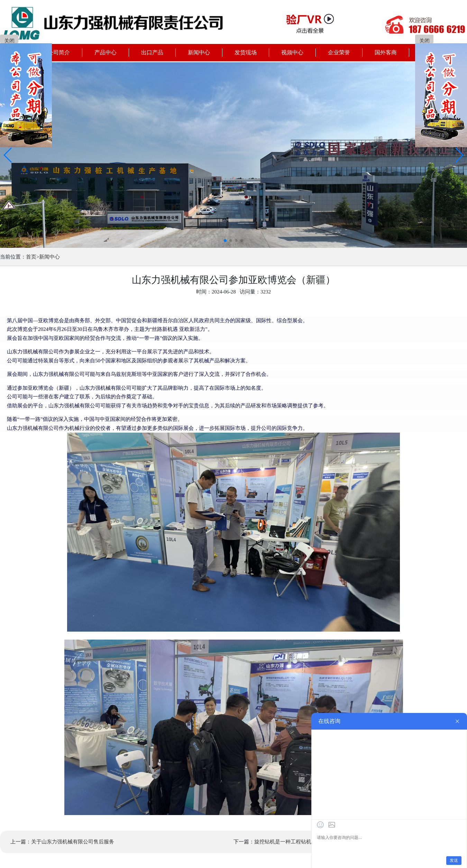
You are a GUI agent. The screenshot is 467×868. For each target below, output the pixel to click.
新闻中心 (49, 257)
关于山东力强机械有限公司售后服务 (73, 842)
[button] (8, 155)
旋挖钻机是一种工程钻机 (283, 842)
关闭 (9, 41)
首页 (31, 257)
